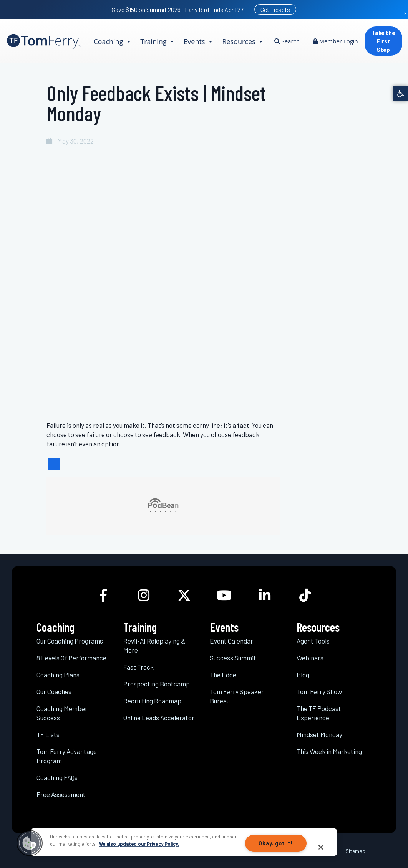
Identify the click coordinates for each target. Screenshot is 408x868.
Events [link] (195, 41)
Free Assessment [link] (61, 794)
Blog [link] (303, 675)
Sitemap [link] (355, 851)
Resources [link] (240, 41)
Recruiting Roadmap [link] (152, 701)
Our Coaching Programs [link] (70, 641)
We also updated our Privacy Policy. (139, 844)
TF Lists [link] (48, 734)
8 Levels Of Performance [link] (71, 658)
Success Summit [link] (233, 658)
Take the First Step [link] (383, 41)
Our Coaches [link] (54, 691)
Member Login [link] (335, 41)
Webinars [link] (310, 658)
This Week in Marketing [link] (329, 751)
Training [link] (154, 41)
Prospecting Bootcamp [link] (157, 684)
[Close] (321, 847)
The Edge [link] (223, 675)
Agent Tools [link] (313, 641)
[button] (30, 843)
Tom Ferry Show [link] (319, 691)
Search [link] (287, 41)
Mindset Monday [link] (319, 734)
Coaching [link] (109, 41)
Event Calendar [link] (231, 641)
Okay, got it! (275, 843)
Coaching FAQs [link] (57, 777)
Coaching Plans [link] (58, 675)
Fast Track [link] (138, 667)
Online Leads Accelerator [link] (159, 718)
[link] (401, 93)
